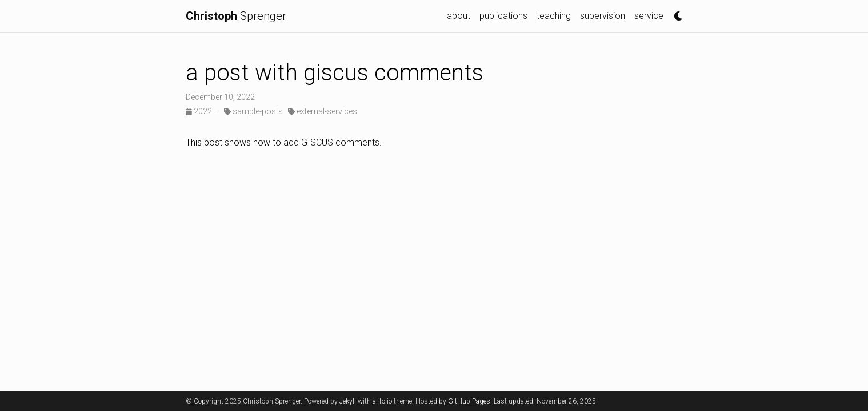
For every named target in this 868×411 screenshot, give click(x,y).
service (649, 16)
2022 (200, 111)
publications (503, 16)
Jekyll (348, 401)
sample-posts (253, 111)
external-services (323, 111)
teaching (554, 16)
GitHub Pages (469, 401)
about (459, 16)
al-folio (382, 401)
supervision (603, 16)
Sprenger (236, 16)
